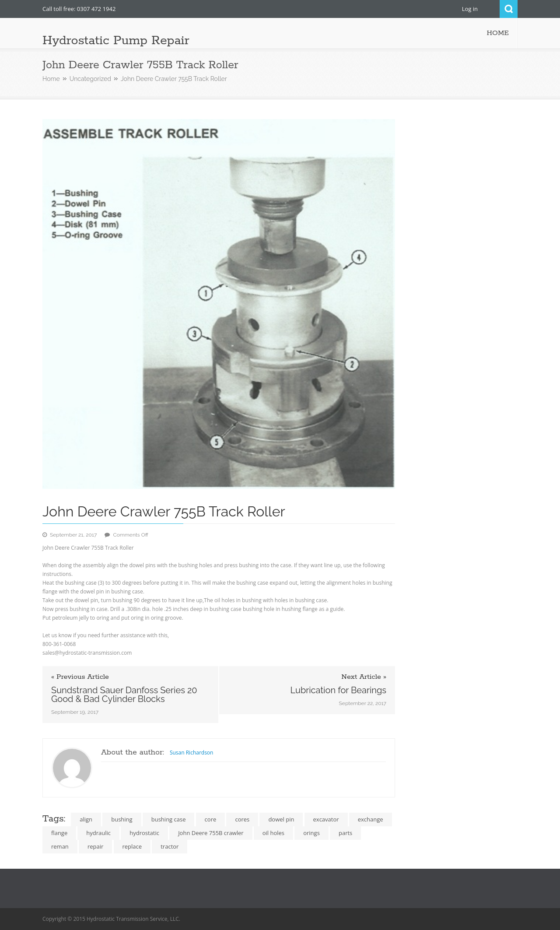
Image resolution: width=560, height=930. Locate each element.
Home (51, 79)
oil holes (273, 833)
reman (60, 846)
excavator (326, 819)
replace (132, 846)
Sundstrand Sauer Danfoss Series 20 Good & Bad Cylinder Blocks (124, 695)
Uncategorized (90, 79)
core (211, 819)
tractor (170, 846)
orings (311, 833)
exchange (371, 819)
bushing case (169, 819)
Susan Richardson (192, 753)
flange (59, 833)
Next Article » (364, 677)
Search (509, 9)
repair (95, 846)
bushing (122, 819)
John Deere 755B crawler (211, 833)
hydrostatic (144, 833)
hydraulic (98, 833)
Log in (470, 9)
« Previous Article (80, 677)
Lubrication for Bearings (338, 690)
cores (242, 819)
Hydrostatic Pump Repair (116, 41)
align (86, 819)
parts (345, 833)
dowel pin (281, 819)
